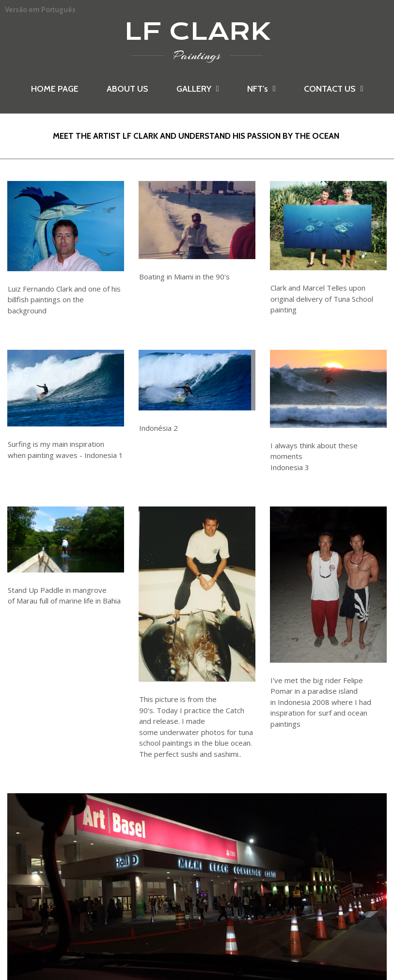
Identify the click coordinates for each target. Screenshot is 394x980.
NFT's (261, 89)
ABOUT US (127, 89)
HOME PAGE (55, 89)
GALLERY (198, 89)
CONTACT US (334, 89)
